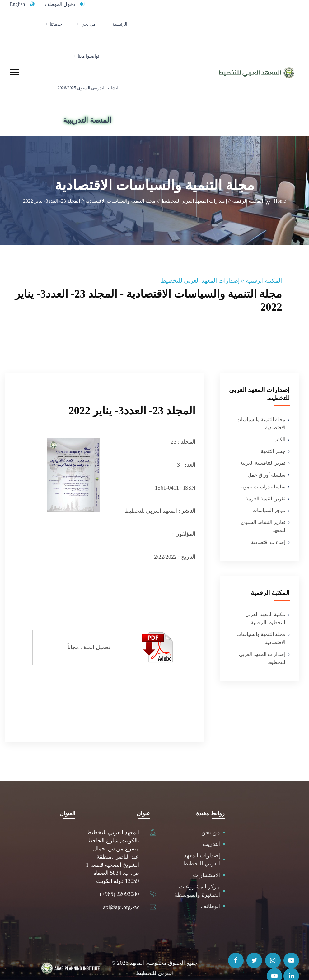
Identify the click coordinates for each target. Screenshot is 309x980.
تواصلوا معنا (49, 27)
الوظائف (210, 890)
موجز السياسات (269, 494)
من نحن (108, 27)
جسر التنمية (273, 435)
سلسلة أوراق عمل (267, 459)
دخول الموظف (64, 4)
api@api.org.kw (121, 891)
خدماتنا (80, 27)
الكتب (279, 423)
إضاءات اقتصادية (268, 526)
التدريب (211, 828)
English (19, 4)
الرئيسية (132, 27)
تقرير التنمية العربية (265, 482)
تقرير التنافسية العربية (263, 447)
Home (280, 185)
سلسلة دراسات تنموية (263, 471)
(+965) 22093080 (119, 878)
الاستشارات (206, 859)
